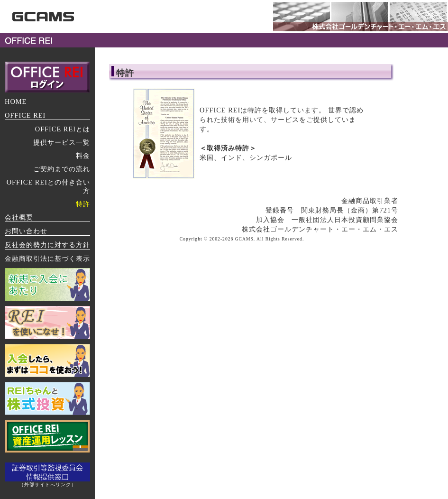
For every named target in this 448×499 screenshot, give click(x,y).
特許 (83, 204)
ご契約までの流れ (62, 169)
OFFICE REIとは (63, 129)
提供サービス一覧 (62, 142)
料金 (83, 156)
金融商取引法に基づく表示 (47, 259)
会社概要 (19, 217)
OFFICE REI (25, 115)
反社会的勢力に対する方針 (47, 245)
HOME (16, 102)
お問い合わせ (26, 231)
